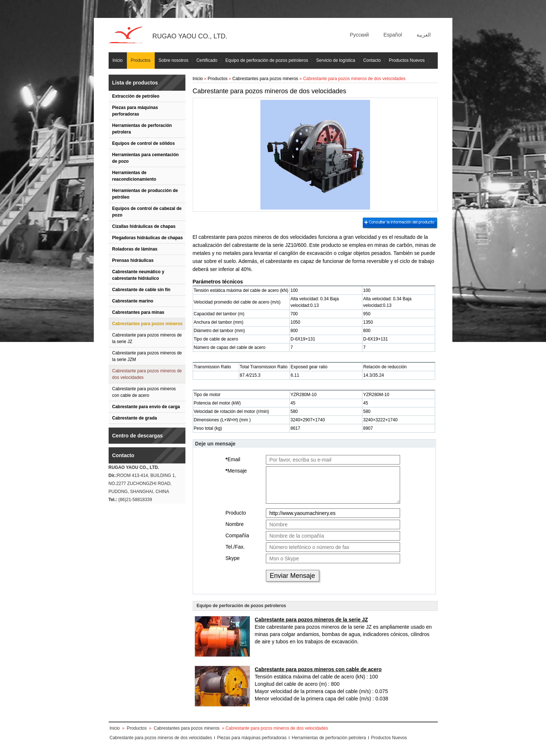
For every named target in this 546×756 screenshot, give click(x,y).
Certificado (207, 60)
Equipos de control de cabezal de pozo (147, 212)
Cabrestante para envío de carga (146, 407)
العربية (424, 35)
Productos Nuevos (407, 60)
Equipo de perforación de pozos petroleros (267, 60)
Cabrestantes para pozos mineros (148, 324)
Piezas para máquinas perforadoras (135, 111)
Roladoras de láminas (135, 249)
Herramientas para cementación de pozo (146, 158)
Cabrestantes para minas (138, 312)
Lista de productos (135, 83)
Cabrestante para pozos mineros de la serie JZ (147, 338)
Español (393, 35)
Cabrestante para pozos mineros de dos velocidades (147, 374)
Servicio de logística (336, 60)
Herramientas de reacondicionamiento (134, 176)
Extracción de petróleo (136, 96)
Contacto (372, 60)
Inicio (118, 60)
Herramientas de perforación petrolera (142, 129)
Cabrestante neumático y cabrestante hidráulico (138, 275)
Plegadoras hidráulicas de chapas (148, 238)
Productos (141, 60)
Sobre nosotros (174, 60)
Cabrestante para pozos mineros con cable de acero (144, 392)
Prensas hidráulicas (133, 260)
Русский (359, 35)
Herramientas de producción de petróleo (145, 194)
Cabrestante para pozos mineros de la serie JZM (147, 356)
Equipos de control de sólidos (144, 143)
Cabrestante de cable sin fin (141, 290)
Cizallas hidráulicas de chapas (144, 226)
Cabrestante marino (133, 301)
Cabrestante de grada (135, 418)
